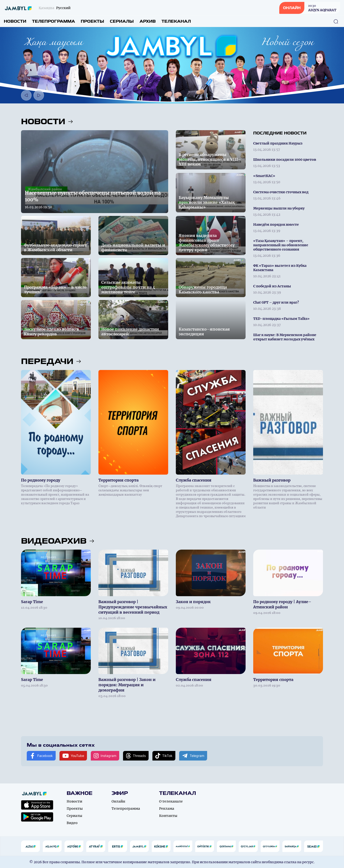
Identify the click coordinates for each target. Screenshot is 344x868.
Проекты (92, 21)
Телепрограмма (54, 21)
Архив (148, 21)
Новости (15, 21)
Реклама (167, 809)
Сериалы (122, 21)
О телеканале (171, 801)
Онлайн (118, 801)
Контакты (168, 816)
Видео (72, 823)
